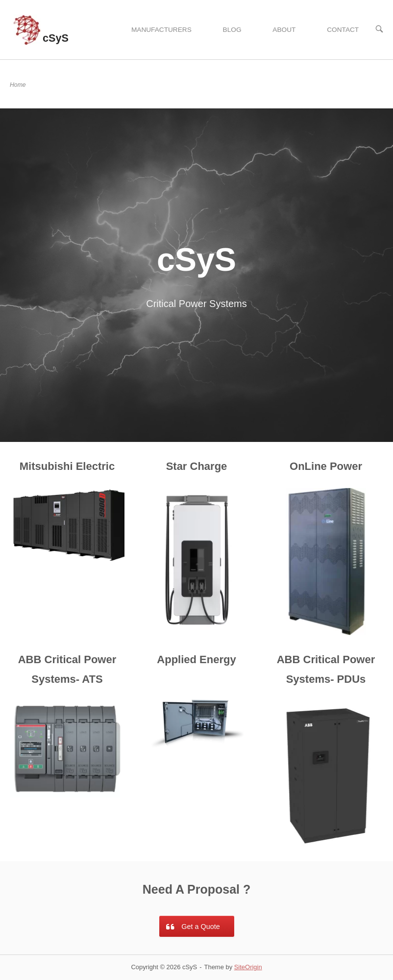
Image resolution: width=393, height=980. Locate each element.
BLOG (232, 30)
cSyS (56, 38)
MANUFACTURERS (161, 30)
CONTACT (343, 30)
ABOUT (284, 30)
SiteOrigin (248, 967)
